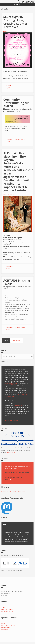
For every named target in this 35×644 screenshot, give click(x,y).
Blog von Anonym (20, 139)
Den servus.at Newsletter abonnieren (13, 492)
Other (5, 31)
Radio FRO (5, 630)
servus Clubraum (9, 195)
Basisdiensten (18, 405)
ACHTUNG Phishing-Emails (17, 282)
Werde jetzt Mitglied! (12, 420)
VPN (5, 525)
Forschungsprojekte (11, 384)
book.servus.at (11, 452)
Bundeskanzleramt (7, 611)
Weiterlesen (10, 85)
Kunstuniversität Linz (8, 626)
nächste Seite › (17, 340)
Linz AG (4, 623)
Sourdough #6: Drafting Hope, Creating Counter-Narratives (16, 22)
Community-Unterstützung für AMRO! (16, 103)
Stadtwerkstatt (6, 628)
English (8, 88)
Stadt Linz (4, 607)
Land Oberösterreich (8, 609)
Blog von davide (20, 327)
